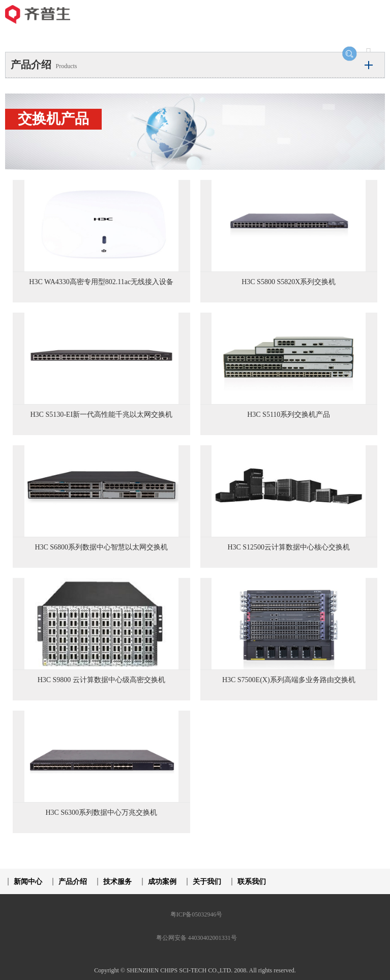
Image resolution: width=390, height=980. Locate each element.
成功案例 (162, 882)
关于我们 (207, 882)
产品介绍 (73, 882)
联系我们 (252, 882)
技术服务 (117, 882)
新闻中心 (28, 882)
